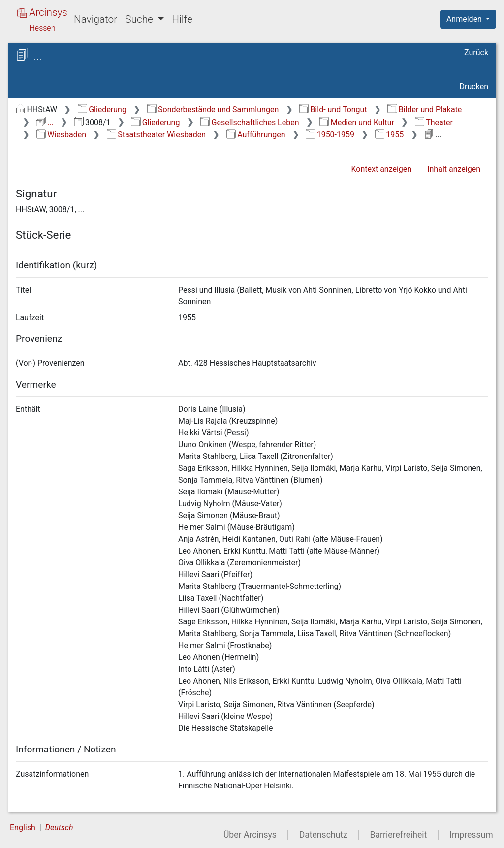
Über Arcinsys (250, 835)
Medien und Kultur (357, 122)
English (23, 828)
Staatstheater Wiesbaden (156, 135)
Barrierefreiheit (399, 835)
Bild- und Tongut (333, 110)
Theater (434, 122)
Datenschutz (323, 835)
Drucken (474, 86)
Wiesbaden (61, 135)
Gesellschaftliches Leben (250, 122)
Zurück (476, 52)
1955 (389, 135)
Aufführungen (256, 135)
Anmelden (465, 19)
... (45, 122)
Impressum (471, 835)
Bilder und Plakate (425, 110)
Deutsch (59, 828)
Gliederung (102, 110)
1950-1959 (330, 135)
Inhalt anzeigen (454, 169)
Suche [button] (140, 19)
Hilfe (182, 19)
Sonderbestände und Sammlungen (213, 110)
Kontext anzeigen (381, 169)
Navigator (95, 19)
